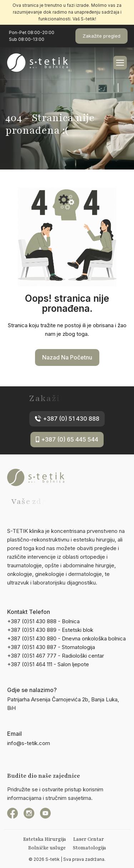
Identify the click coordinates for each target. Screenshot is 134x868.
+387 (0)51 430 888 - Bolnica (43, 621)
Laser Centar (89, 839)
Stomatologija (90, 848)
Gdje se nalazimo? (32, 690)
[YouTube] (45, 813)
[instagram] (29, 813)
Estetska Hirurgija (45, 839)
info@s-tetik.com (29, 743)
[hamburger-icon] (120, 63)
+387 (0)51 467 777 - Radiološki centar (56, 656)
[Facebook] (13, 813)
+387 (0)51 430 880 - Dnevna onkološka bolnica (66, 638)
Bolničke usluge (47, 848)
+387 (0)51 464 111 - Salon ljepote (48, 664)
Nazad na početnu (67, 357)
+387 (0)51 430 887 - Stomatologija (51, 647)
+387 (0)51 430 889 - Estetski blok (50, 630)
